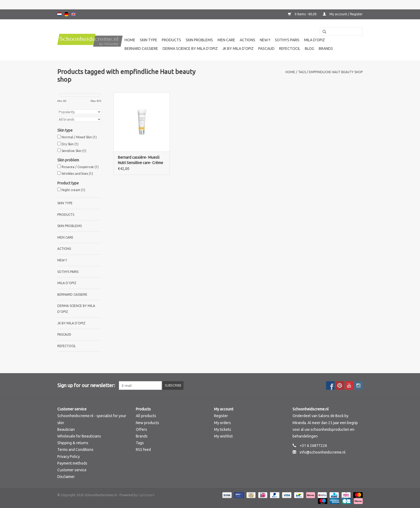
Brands (326, 49)
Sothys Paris (287, 40)
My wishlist (223, 436)
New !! (265, 40)
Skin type (149, 40)
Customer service (72, 470)
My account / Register (343, 14)
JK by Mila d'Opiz (238, 49)
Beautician (66, 429)
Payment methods (72, 463)
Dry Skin (70, 144)
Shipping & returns (73, 443)
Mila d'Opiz (314, 40)
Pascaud (266, 49)
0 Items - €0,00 (303, 14)
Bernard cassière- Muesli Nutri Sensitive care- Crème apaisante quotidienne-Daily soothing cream (141, 160)
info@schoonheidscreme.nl (323, 452)
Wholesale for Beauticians (79, 436)
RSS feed (143, 450)
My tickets (223, 429)
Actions (247, 40)
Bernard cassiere (141, 49)
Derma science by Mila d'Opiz (190, 49)
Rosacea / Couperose (80, 167)
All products (146, 416)
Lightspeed (146, 495)
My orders (222, 423)
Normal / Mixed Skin (79, 137)
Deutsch (66, 14)
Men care (226, 40)
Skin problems (199, 40)
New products (147, 423)
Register (221, 416)
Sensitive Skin (74, 151)
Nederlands (59, 14)
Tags (302, 72)
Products (171, 40)
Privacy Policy (69, 457)
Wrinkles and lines (77, 174)
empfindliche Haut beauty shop (336, 72)
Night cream (73, 190)
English (73, 14)
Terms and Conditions (75, 450)
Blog (310, 49)
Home (130, 40)
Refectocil (290, 49)
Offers (141, 429)
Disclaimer (66, 477)
